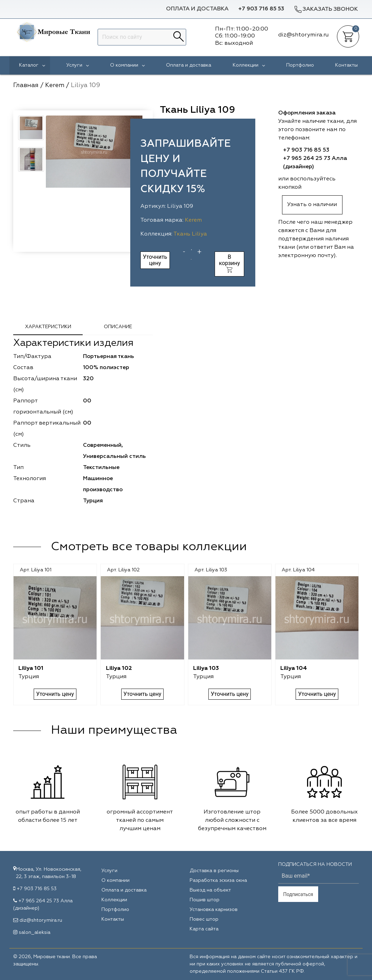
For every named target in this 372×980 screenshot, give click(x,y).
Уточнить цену (155, 260)
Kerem (193, 220)
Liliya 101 (31, 668)
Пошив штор (205, 900)
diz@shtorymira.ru (41, 920)
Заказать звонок (326, 9)
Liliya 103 (206, 668)
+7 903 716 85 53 (261, 9)
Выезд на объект (210, 890)
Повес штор (204, 919)
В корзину (229, 263)
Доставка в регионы (214, 871)
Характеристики (48, 327)
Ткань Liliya (190, 234)
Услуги (78, 65)
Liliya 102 (119, 668)
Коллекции (249, 65)
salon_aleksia (35, 932)
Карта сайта (204, 929)
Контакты (346, 65)
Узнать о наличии (312, 205)
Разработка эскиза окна (218, 880)
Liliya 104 (294, 668)
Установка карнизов (214, 910)
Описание (118, 327)
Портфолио (300, 65)
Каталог (32, 65)
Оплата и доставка (197, 9)
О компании (127, 65)
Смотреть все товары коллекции (149, 547)
